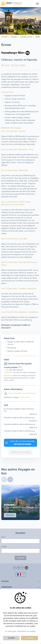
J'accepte (29, 638)
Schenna (9, 505)
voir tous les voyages (22, 444)
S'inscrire (21, 558)
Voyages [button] (5, 581)
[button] (37, 4)
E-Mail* (4, 547)
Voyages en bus (26, 37)
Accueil (5, 37)
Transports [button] (7, 587)
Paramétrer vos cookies (27, 631)
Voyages (14, 37)
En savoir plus (11, 631)
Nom (3, 537)
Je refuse (11, 638)
